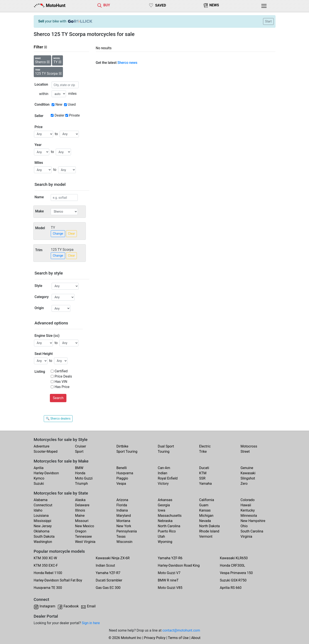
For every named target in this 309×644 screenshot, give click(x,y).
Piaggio (122, 478)
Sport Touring (127, 452)
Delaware (82, 505)
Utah (161, 536)
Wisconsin (125, 542)
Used (72, 104)
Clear (71, 234)
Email (91, 606)
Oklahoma (42, 531)
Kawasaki (248, 473)
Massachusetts (170, 516)
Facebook (71, 606)
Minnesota (249, 516)
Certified (61, 371)
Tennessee (84, 536)
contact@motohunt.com (181, 630)
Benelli (122, 468)
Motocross (249, 446)
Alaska (80, 500)
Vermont (206, 536)
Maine (80, 516)
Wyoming (165, 542)
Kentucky (248, 510)
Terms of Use (178, 638)
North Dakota (210, 526)
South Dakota (44, 536)
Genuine (247, 468)
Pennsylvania (127, 531)
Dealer (59, 115)
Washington (43, 542)
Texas (121, 536)
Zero (244, 484)
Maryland (124, 516)
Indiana (122, 510)
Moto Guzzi (84, 478)
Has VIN (61, 382)
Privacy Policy (155, 638)
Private (74, 115)
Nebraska (165, 521)
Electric (205, 446)
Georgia (164, 505)
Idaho (38, 510)
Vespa (121, 484)
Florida (122, 505)
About (196, 638)
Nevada (205, 521)
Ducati (204, 468)
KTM (203, 473)
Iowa (162, 510)
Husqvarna (125, 473)
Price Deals (63, 376)
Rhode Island (209, 531)
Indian (163, 473)
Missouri (82, 521)
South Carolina (252, 531)
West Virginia (85, 542)
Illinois (80, 510)
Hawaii (246, 505)
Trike (203, 452)
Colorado (248, 500)
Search (58, 398)
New (59, 104)
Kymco (39, 478)
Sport (79, 452)
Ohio (244, 526)
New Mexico (85, 526)
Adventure (42, 446)
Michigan (206, 516)
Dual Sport (166, 446)
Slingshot (248, 478)
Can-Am (164, 468)
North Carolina (169, 526)
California (207, 500)
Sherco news (127, 63)
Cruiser (81, 446)
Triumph (82, 484)
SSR (202, 478)
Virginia (247, 536)
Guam (204, 505)
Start (268, 21)
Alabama (41, 500)
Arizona (122, 500)
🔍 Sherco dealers (58, 419)
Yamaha (206, 484)
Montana (123, 521)
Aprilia (39, 468)
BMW (79, 468)
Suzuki (39, 484)
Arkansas (165, 500)
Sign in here (91, 623)
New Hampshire (253, 521)
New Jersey (43, 526)
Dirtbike (122, 446)
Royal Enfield (168, 478)
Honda (80, 473)
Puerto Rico (167, 531)
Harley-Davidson (46, 473)
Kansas (205, 510)
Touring (164, 452)
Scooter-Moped (46, 452)
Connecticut (43, 505)
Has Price (62, 387)
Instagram (47, 606)
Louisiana (41, 516)
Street (245, 452)
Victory (163, 484)
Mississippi (43, 521)
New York (124, 526)
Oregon (81, 531)
